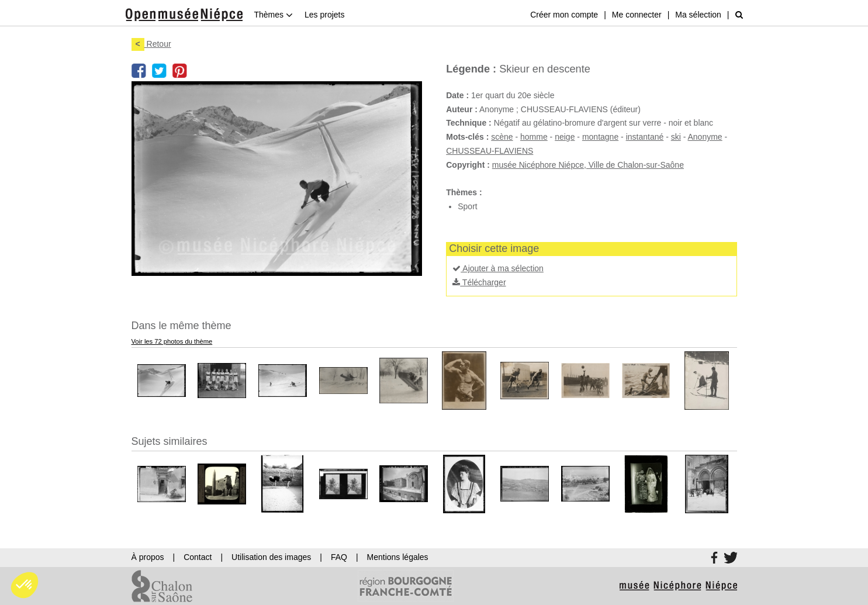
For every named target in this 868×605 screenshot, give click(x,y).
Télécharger (479, 282)
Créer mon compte (564, 15)
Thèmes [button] (274, 15)
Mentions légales (398, 557)
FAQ (339, 557)
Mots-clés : (467, 137)
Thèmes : (464, 192)
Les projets (324, 15)
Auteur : (462, 109)
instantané (645, 137)
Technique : (469, 123)
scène (502, 137)
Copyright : (468, 165)
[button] (25, 585)
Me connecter (637, 15)
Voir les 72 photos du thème (172, 341)
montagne (600, 137)
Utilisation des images (271, 557)
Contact (198, 557)
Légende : (471, 69)
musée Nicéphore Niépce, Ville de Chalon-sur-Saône (588, 165)
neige (565, 137)
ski (676, 137)
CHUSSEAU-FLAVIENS (490, 151)
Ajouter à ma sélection (498, 268)
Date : (457, 95)
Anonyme (705, 137)
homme (534, 137)
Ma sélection (698, 15)
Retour (151, 44)
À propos (148, 557)
